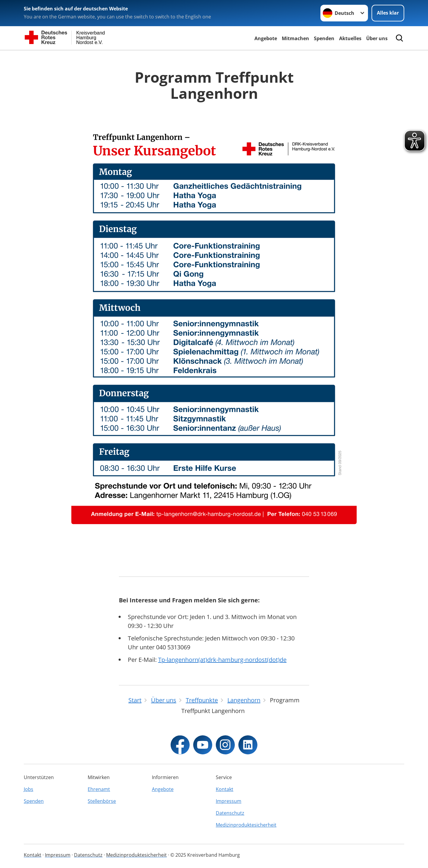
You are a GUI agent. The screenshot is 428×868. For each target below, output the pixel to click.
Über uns (377, 38)
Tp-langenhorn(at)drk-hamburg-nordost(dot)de (222, 660)
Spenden (324, 38)
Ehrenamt (99, 789)
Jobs (29, 789)
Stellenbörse (102, 801)
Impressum (229, 801)
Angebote (266, 38)
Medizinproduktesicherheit (246, 825)
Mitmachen (295, 38)
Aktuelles (350, 38)
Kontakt (225, 789)
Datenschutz (230, 813)
